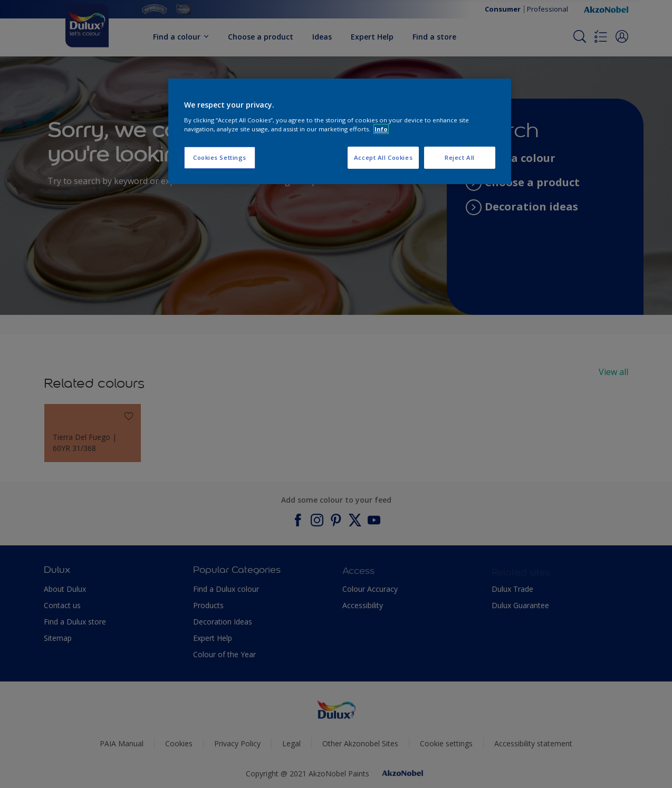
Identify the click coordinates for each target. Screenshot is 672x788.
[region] (340, 131)
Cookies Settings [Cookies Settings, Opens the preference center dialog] (220, 157)
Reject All (460, 157)
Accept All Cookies (383, 157)
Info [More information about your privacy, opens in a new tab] (381, 129)
